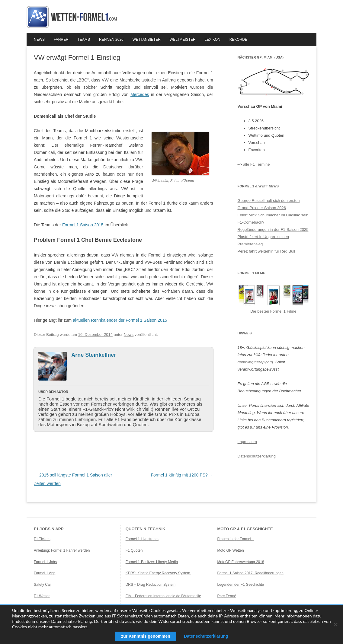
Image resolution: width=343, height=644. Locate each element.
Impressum (247, 442)
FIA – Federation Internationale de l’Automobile (163, 596)
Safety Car (42, 585)
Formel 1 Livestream (142, 539)
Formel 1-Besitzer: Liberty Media (152, 562)
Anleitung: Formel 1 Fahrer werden (62, 550)
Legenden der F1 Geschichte (240, 585)
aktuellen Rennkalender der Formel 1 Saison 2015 (120, 320)
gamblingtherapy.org (255, 362)
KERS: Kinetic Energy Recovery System (158, 573)
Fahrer (61, 40)
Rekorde (238, 40)
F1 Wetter (42, 596)
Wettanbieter (147, 40)
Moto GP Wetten (230, 550)
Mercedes (140, 94)
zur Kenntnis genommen (145, 636)
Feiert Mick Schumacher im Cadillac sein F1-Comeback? (273, 219)
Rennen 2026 (111, 40)
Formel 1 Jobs (45, 562)
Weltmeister (183, 40)
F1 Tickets (42, 539)
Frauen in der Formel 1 (236, 539)
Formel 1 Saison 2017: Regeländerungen (250, 573)
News (39, 40)
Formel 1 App (45, 573)
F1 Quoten (134, 550)
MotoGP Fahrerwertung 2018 (240, 562)
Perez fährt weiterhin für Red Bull (266, 251)
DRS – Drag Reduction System (151, 585)
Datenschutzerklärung (257, 456)
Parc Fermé (227, 596)
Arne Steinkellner (94, 355)
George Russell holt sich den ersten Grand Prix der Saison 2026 (269, 204)
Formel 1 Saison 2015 (83, 225)
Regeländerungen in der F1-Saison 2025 (273, 230)
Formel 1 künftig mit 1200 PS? (182, 475)
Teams (84, 40)
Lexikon (213, 40)
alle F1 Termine (256, 164)
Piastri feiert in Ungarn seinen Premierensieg (263, 240)
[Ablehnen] (335, 624)
